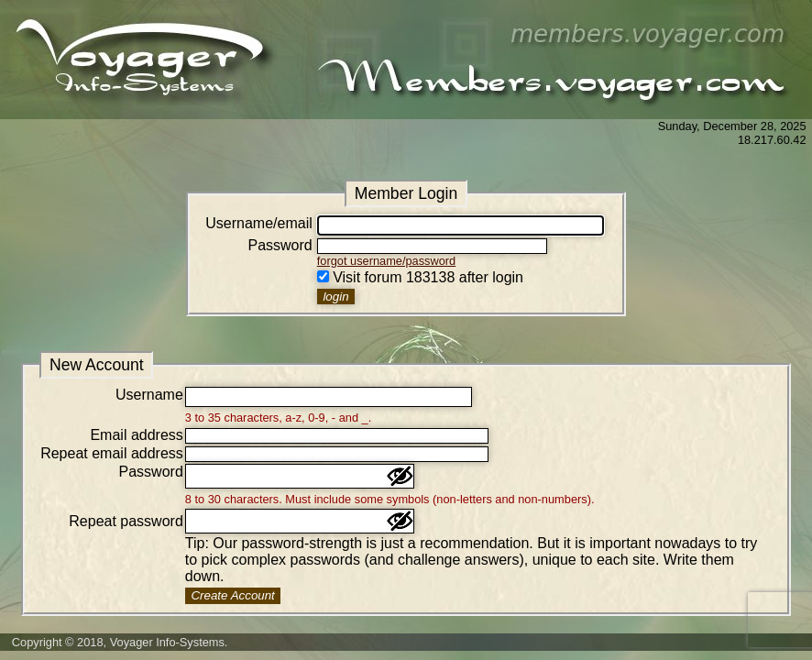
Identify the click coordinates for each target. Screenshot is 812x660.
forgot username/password (387, 261)
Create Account (232, 595)
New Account (97, 365)
